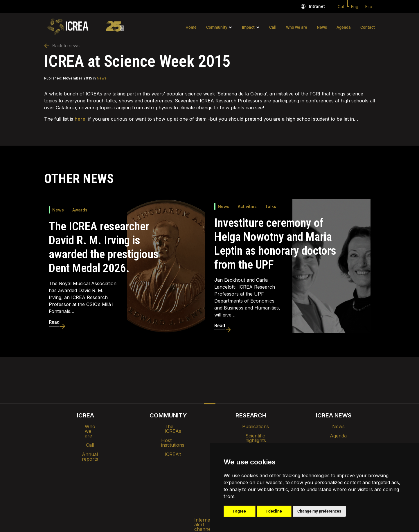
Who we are (297, 27)
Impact (248, 27)
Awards (80, 210)
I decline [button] (274, 511)
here (80, 119)
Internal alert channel (132, 478)
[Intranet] (303, 6)
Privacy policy (181, 478)
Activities (247, 206)
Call (273, 27)
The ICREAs (168, 426)
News (322, 27)
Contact (368, 27)
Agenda (344, 27)
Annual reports (85, 445)
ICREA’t (168, 445)
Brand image (189, 463)
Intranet (317, 6)
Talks (271, 206)
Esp (369, 7)
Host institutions (168, 436)
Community (217, 27)
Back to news (62, 46)
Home (191, 27)
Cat (341, 7)
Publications (251, 426)
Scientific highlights (251, 436)
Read (54, 322)
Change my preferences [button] (319, 511)
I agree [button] (240, 511)
